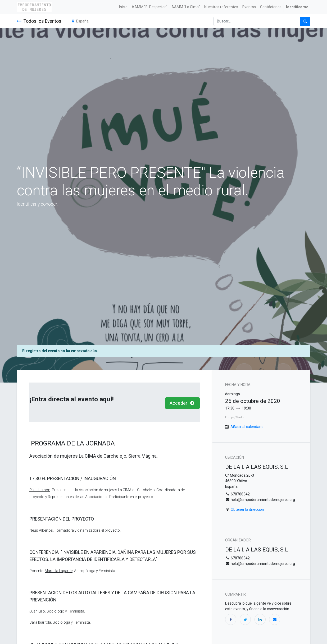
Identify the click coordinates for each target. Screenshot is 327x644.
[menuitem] (123, 7)
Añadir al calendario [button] (247, 427)
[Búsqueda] (305, 21)
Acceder (183, 403)
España (80, 21)
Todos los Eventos (39, 21)
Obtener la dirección (247, 509)
